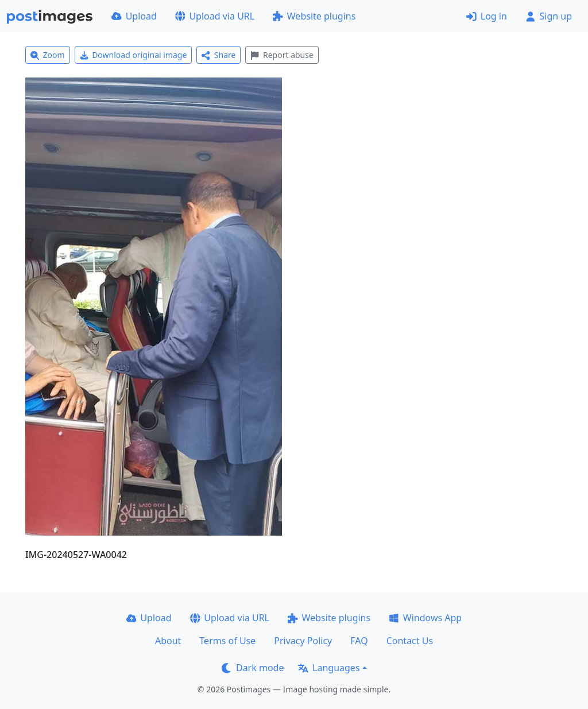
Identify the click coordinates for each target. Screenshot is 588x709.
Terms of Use (227, 641)
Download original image (134, 55)
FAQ (359, 641)
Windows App (425, 618)
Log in (487, 16)
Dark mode (253, 668)
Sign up (549, 16)
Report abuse (282, 55)
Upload (134, 16)
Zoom (48, 55)
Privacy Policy (303, 641)
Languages (329, 668)
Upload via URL (215, 16)
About (168, 641)
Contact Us (410, 641)
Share (218, 55)
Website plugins (314, 16)
